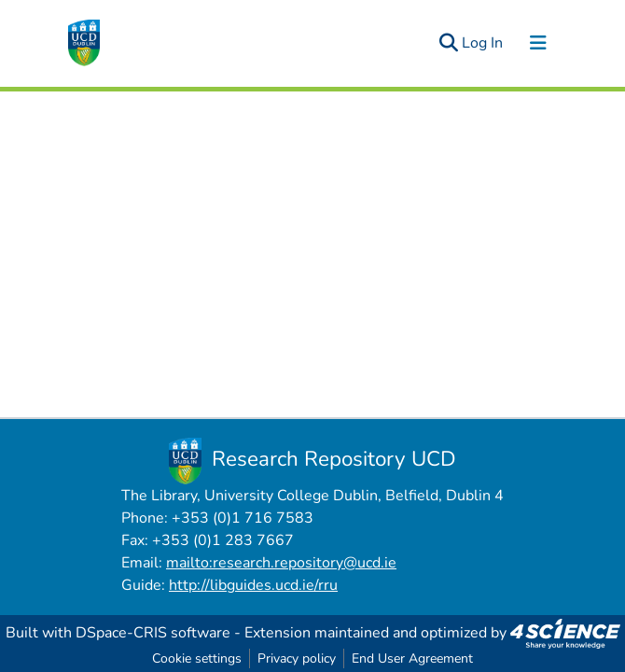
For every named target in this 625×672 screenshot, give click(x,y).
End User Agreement (412, 658)
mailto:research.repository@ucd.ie (281, 563)
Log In (483, 43)
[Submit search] (448, 43)
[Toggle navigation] (538, 43)
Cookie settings (197, 658)
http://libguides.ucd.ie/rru (253, 585)
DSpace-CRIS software (153, 633)
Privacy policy (297, 658)
